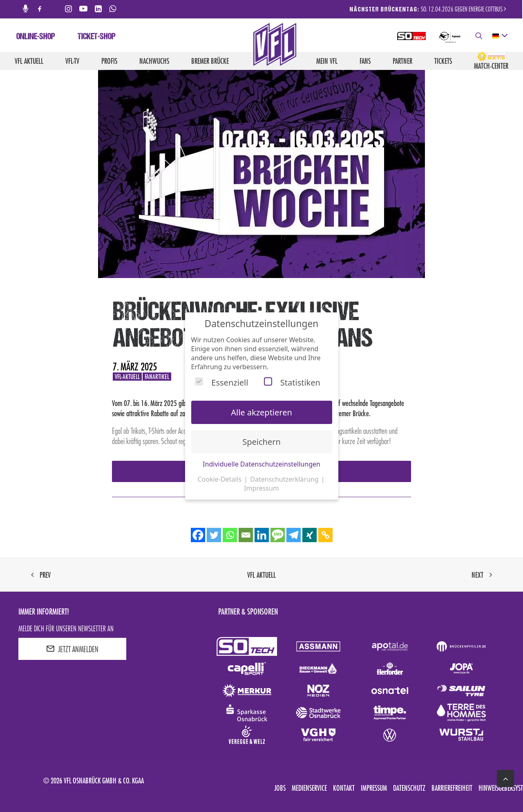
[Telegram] (294, 535)
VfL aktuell (29, 61)
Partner (402, 61)
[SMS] (278, 535)
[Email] (246, 535)
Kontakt (344, 788)
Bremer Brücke (210, 61)
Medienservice (309, 788)
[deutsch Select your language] (500, 36)
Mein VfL (327, 61)
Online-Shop (36, 37)
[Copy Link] (325, 535)
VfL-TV (72, 61)
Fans (365, 61)
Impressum (374, 788)
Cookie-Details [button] (220, 479)
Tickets (443, 61)
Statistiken (292, 382)
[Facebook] (198, 535)
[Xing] (310, 535)
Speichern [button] (261, 442)
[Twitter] (214, 535)
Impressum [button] (261, 488)
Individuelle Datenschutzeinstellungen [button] (261, 464)
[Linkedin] (262, 535)
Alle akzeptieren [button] (261, 412)
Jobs (280, 788)
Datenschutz (409, 788)
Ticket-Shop (97, 37)
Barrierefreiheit (452, 788)
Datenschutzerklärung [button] (285, 479)
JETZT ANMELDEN (72, 649)
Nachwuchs (154, 61)
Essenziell (221, 382)
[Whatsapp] (230, 535)
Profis (109, 61)
